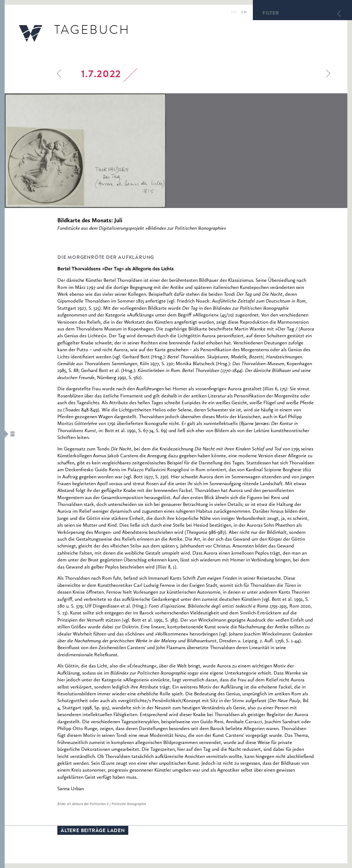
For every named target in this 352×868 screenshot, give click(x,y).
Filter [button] (271, 14)
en (244, 13)
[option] (127, 151)
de (234, 13)
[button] (2, 434)
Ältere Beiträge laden (93, 831)
